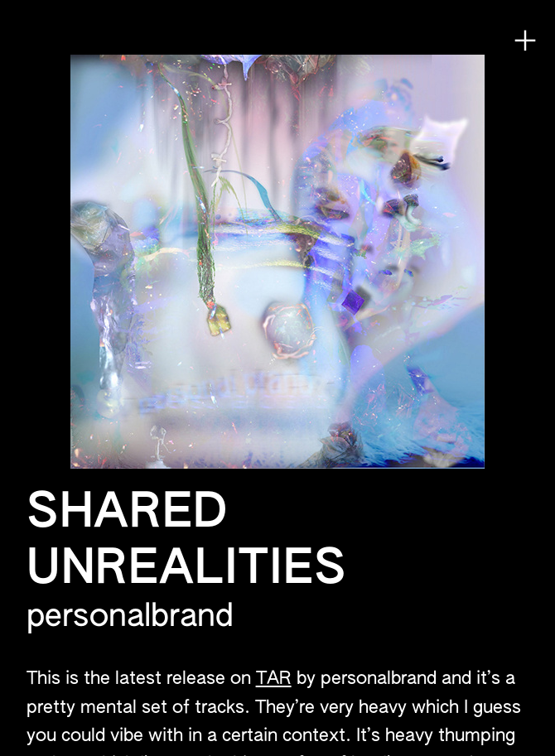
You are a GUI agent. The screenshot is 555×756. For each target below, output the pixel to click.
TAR (274, 679)
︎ (525, 41)
